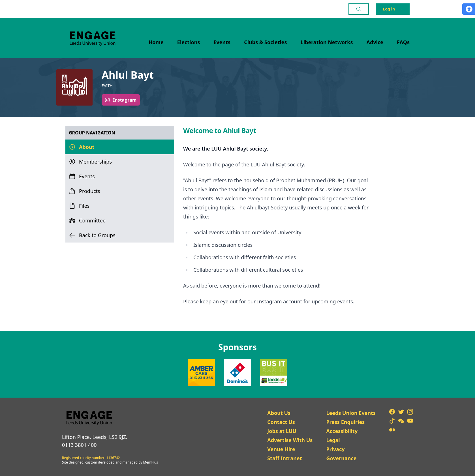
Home (156, 42)
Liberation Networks (327, 42)
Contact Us (281, 422)
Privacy (335, 449)
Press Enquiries (345, 422)
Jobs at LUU (282, 431)
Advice (375, 42)
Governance (341, 458)
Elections (189, 42)
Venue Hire (281, 449)
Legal (333, 440)
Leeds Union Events (351, 413)
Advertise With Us (290, 440)
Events (222, 42)
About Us (279, 413)
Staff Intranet (284, 458)
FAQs (403, 42)
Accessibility (342, 431)
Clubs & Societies (265, 42)
